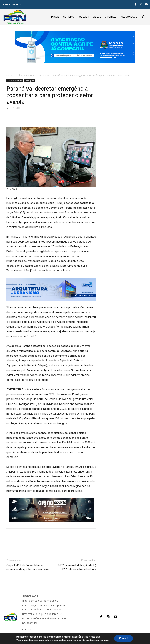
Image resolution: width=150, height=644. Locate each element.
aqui (105, 640)
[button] (144, 17)
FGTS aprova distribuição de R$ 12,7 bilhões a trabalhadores (77, 567)
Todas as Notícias (25, 75)
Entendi (124, 638)
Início (9, 75)
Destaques (43, 75)
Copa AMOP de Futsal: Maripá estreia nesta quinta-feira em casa (27, 567)
